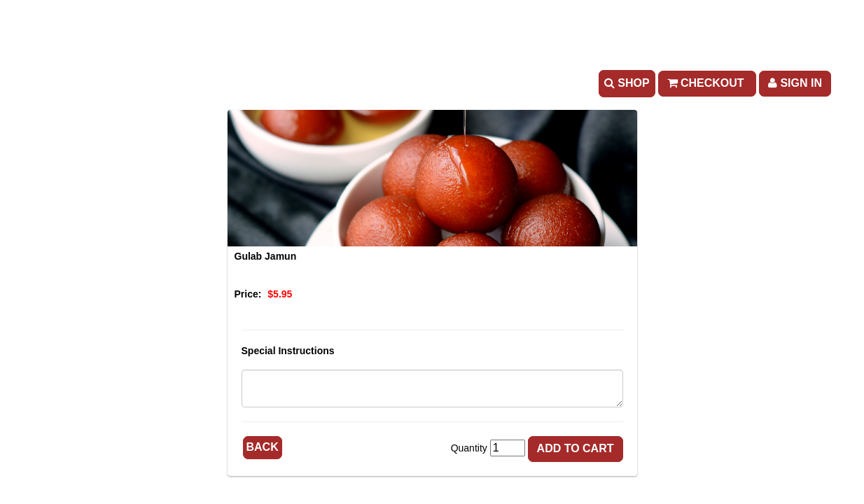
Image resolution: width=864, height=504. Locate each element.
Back (263, 447)
